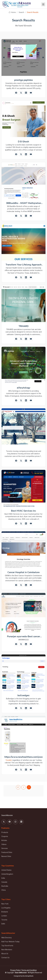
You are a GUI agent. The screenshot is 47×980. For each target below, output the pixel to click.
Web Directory (7, 938)
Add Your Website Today (10, 942)
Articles (4, 840)
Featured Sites (7, 852)
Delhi (3, 924)
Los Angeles (6, 908)
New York (5, 904)
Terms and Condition (29, 970)
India (3, 878)
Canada (4, 882)
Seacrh (21, 12)
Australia (5, 886)
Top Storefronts (7, 946)
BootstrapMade (28, 976)
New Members (7, 950)
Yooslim (9, 760)
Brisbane (5, 912)
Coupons (5, 836)
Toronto (4, 920)
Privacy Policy (15, 970)
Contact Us (5, 958)
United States (6, 870)
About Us (5, 954)
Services (5, 848)
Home (12, 12)
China (4, 890)
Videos (4, 844)
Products (5, 832)
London (4, 916)
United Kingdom (7, 874)
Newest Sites (6, 856)
